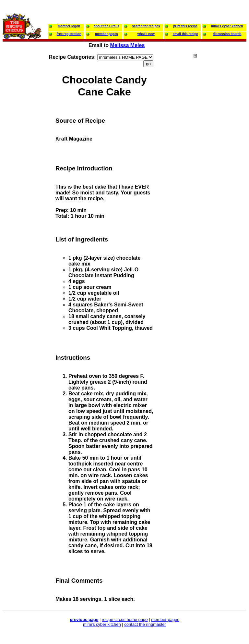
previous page (84, 619)
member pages (165, 619)
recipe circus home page (125, 619)
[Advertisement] (219, 178)
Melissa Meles (128, 45)
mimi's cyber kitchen (102, 624)
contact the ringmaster (145, 624)
